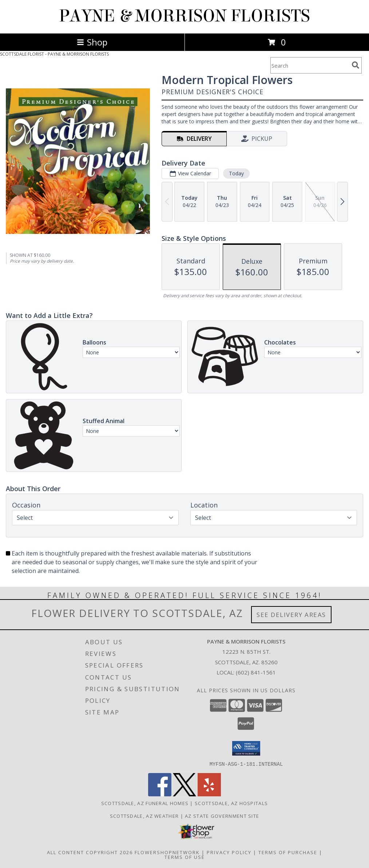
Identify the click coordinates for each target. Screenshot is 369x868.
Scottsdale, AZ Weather (144, 816)
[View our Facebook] (160, 794)
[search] (356, 65)
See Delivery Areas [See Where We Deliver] (291, 615)
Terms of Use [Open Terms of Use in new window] (185, 857)
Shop (92, 42)
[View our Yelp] (209, 794)
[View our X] (184, 794)
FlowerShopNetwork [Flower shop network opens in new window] (167, 852)
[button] (246, 748)
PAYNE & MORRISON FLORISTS (184, 16)
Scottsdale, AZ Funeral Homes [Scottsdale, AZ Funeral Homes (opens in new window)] (145, 803)
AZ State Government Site (222, 816)
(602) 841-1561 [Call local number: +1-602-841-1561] (256, 672)
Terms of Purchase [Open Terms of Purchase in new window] (288, 852)
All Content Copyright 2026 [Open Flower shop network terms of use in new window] (90, 852)
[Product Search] (310, 65)
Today (236, 173)
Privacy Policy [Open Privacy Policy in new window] (229, 852)
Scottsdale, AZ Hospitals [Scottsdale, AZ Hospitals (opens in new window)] (231, 803)
